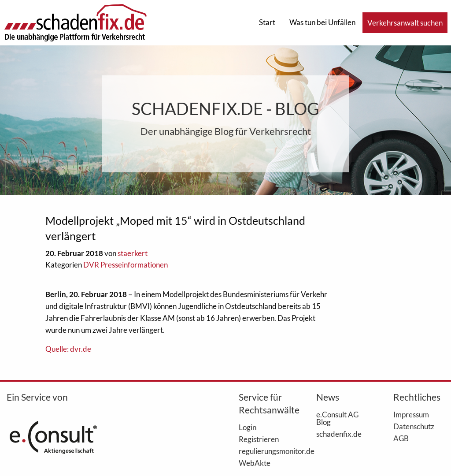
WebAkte (255, 463)
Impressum (411, 414)
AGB (401, 438)
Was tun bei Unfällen (322, 22)
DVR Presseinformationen (126, 265)
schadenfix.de (339, 434)
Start (267, 22)
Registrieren (259, 439)
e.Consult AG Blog (337, 418)
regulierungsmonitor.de (264, 451)
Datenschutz (414, 426)
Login (248, 427)
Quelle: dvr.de (68, 349)
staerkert (133, 253)
